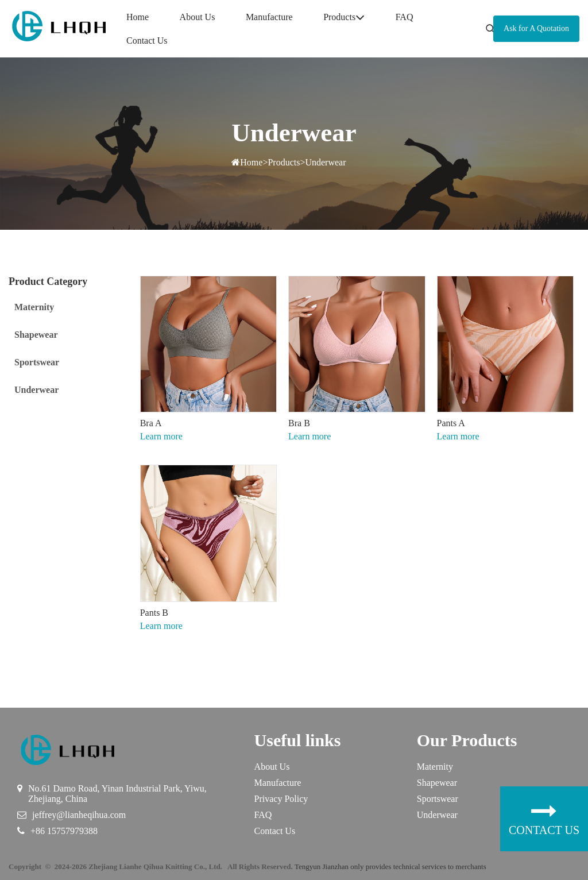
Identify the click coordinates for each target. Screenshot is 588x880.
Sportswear (438, 799)
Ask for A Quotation (536, 28)
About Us (198, 17)
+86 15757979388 (64, 831)
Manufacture (269, 17)
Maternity (435, 767)
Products (344, 18)
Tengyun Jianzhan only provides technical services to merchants (390, 867)
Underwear (325, 162)
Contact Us (147, 40)
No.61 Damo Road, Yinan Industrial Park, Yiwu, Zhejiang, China (117, 794)
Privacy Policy (281, 799)
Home (138, 17)
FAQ (405, 17)
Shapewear (437, 783)
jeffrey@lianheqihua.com (79, 815)
